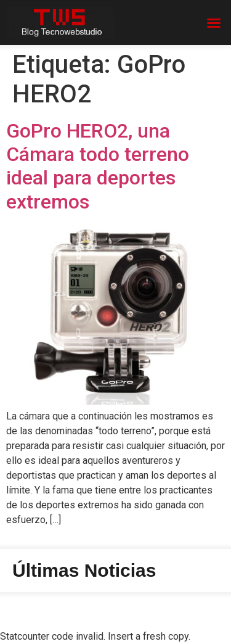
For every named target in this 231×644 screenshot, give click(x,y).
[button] (214, 23)
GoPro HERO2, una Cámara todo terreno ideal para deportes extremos (98, 166)
